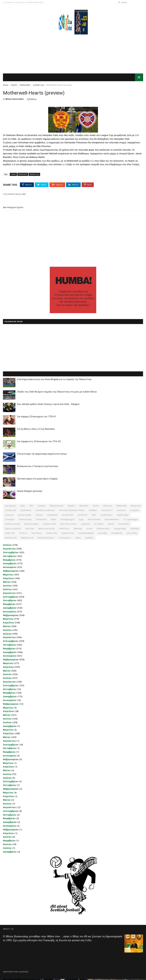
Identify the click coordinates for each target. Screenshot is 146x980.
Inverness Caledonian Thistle (72, 511)
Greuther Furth (49, 525)
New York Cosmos (68, 525)
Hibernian (108, 507)
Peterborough (25, 521)
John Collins (132, 534)
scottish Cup (38, 85)
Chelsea (39, 516)
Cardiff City (82, 516)
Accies (89, 530)
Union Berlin (124, 525)
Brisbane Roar (103, 530)
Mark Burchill (11, 539)
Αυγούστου (9, 550)
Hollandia (135, 530)
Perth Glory (64, 530)
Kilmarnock (136, 507)
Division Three (68, 534)
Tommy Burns (65, 539)
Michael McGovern (46, 539)
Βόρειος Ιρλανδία (13, 530)
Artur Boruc (37, 534)
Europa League (25, 516)
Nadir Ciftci (10, 534)
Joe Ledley (103, 534)
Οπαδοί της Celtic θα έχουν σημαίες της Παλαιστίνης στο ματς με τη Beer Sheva (57, 393)
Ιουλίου (7, 546)
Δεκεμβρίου (10, 565)
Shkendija (78, 530)
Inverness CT (107, 511)
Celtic (22, 507)
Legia (81, 521)
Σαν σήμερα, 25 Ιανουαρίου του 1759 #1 (37, 418)
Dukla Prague (123, 516)
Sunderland (52, 516)
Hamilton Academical (45, 511)
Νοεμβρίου (9, 561)
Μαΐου (7, 583)
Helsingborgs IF (67, 521)
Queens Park (67, 516)
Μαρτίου (8, 576)
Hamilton (93, 511)
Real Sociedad (94, 521)
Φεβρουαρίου (11, 572)
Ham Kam (30, 530)
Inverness (121, 511)
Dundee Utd (10, 511)
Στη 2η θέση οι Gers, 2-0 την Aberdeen (36, 430)
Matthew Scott (27, 539)
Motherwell (25, 85)
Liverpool (9, 516)
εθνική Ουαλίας (31, 525)
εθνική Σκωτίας (57, 507)
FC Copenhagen (131, 521)
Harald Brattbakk (86, 534)
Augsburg (85, 525)
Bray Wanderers (112, 521)
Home (6, 85)
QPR (94, 516)
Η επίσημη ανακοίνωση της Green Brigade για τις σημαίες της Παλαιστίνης (54, 380)
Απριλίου (8, 579)
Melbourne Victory (47, 530)
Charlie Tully (52, 534)
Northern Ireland (13, 525)
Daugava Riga (120, 530)
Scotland (42, 507)
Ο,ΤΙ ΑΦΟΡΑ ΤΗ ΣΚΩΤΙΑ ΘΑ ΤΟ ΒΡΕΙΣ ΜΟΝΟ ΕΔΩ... (24, 2)
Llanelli (111, 525)
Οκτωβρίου (9, 557)
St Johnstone (26, 511)
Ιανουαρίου (9, 568)
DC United (99, 525)
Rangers (71, 507)
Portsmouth (41, 521)
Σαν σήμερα (10, 507)
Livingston (134, 511)
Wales (78, 539)
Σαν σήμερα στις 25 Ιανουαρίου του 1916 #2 (39, 442)
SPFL (31, 507)
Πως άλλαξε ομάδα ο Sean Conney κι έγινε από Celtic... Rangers (48, 405)
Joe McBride (117, 534)
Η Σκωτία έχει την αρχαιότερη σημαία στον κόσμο (42, 455)
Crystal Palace (106, 516)
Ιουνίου (7, 587)
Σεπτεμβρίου (11, 553)
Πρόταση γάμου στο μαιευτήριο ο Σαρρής (37, 480)
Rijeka (53, 521)
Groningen (10, 521)
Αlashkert (89, 539)
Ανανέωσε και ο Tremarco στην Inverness (38, 467)
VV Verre (23, 534)
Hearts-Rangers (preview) (30, 492)
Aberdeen (84, 507)
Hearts (14, 85)
